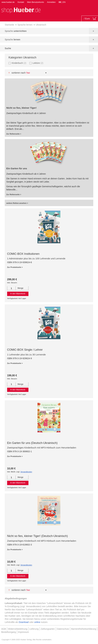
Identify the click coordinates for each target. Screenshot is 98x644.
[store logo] (21, 10)
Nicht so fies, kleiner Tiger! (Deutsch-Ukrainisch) (37, 536)
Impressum (23, 632)
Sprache (16, 31)
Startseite (9, 25)
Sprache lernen (25, 25)
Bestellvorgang (9, 632)
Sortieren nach (19, 73)
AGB (4, 629)
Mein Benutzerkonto (35, 2)
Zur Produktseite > (15, 267)
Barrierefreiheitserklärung (84, 629)
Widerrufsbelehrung (18, 629)
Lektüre (38, 63)
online (37, 622)
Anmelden (51, 2)
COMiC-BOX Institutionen (23, 254)
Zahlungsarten (48, 629)
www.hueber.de (8, 2)
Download (24, 622)
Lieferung (34, 629)
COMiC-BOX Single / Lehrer (25, 350)
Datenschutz (63, 629)
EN (64, 2)
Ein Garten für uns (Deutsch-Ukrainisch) (32, 443)
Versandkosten (26, 472)
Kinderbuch (19, 63)
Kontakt (21, 2)
